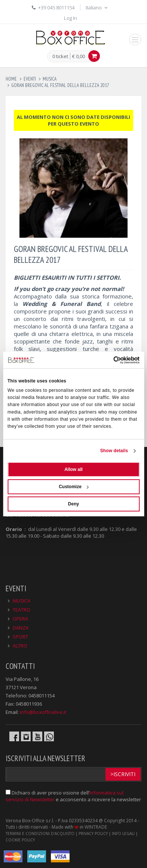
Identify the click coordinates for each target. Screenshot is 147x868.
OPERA (20, 619)
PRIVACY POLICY (93, 834)
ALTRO (20, 646)
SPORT (20, 637)
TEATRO (22, 610)
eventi (30, 79)
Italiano (97, 7)
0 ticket (60, 57)
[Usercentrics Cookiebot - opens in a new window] (107, 360)
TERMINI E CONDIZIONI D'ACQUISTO (40, 834)
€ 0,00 (79, 56)
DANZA (21, 628)
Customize (74, 487)
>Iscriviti (123, 774)
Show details (114, 451)
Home (11, 79)
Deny (73, 504)
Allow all (73, 469)
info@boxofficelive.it (43, 712)
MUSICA (22, 601)
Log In (71, 18)
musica (50, 79)
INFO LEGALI (123, 834)
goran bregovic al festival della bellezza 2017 (60, 85)
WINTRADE (96, 827)
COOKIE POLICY (20, 840)
